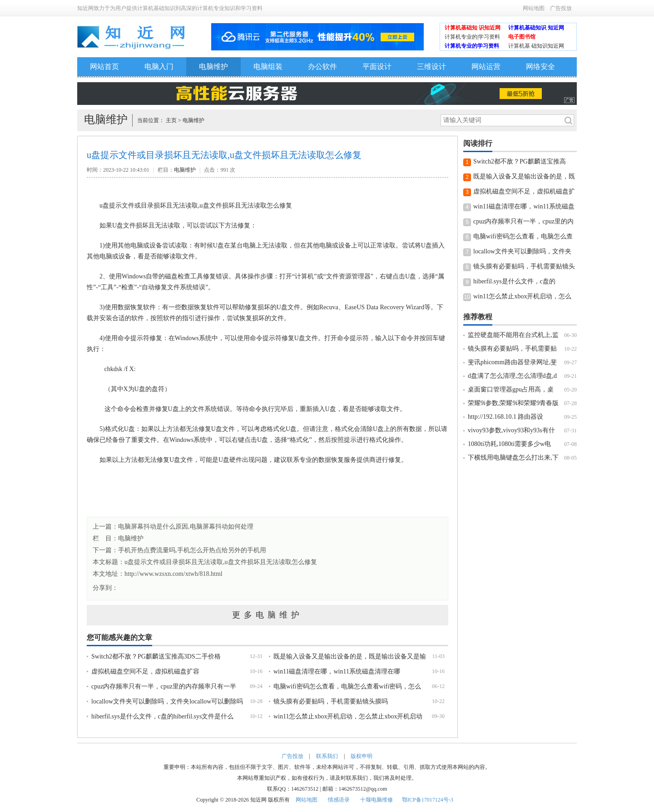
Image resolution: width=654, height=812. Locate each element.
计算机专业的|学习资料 (472, 37)
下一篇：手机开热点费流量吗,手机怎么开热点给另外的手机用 (179, 550)
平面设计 (377, 67)
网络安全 (540, 67)
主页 (171, 120)
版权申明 (362, 756)
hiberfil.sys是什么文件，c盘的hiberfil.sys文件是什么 (162, 716)
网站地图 (534, 8)
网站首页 (104, 67)
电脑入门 (159, 67)
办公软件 (322, 67)
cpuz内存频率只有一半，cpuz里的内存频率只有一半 (164, 686)
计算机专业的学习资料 (472, 46)
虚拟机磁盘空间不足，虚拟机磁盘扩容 (145, 671)
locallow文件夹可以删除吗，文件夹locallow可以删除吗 (167, 701)
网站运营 (486, 67)
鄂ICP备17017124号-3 (428, 800)
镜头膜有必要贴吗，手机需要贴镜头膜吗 (331, 701)
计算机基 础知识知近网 (536, 46)
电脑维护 (213, 67)
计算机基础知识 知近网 (536, 28)
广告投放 (561, 8)
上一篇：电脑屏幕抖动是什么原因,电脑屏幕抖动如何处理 (173, 527)
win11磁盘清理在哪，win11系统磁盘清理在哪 (337, 671)
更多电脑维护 (268, 615)
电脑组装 (268, 67)
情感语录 (339, 800)
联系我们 (327, 756)
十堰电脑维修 (377, 800)
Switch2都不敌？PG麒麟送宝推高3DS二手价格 (156, 656)
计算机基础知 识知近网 (473, 28)
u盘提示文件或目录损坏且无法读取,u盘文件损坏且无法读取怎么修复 (221, 562)
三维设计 (431, 67)
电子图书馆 (522, 37)
